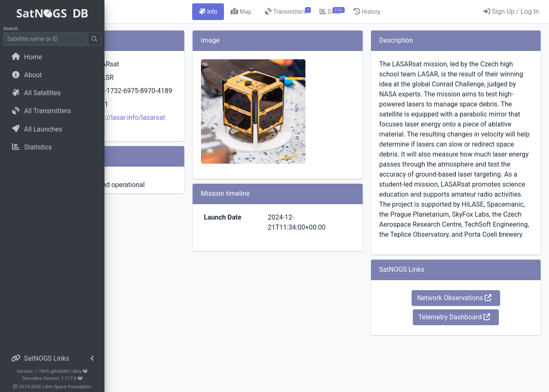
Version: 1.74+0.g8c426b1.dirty (52, 371)
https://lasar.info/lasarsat (215, 134)
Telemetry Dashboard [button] (471, 88)
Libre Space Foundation (67, 387)
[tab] (259, 12)
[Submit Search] (94, 39)
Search (11, 29)
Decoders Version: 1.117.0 (52, 378)
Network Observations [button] (471, 69)
